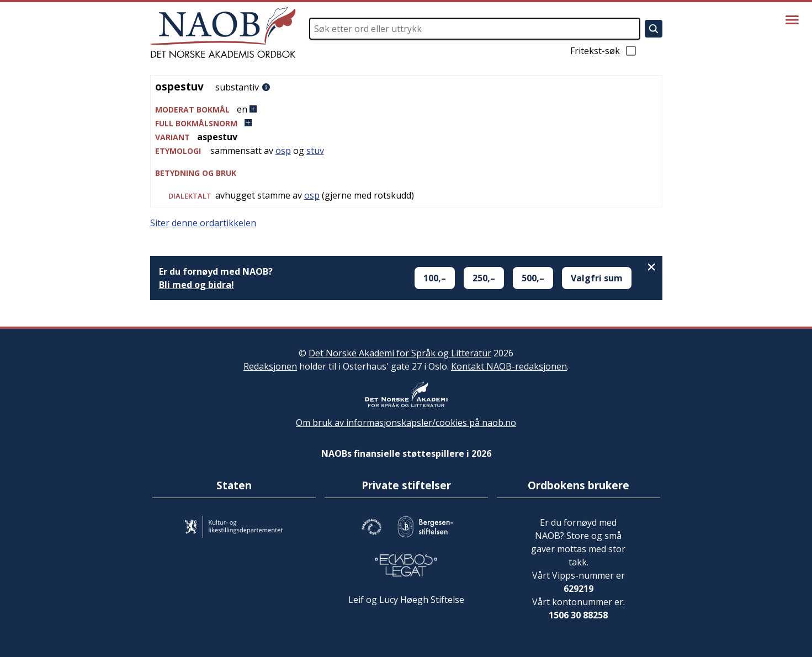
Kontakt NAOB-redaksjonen (509, 366)
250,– (484, 278)
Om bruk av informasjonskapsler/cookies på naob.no (406, 423)
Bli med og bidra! (197, 285)
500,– (533, 278)
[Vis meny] (792, 20)
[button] (406, 109)
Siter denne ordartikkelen (203, 223)
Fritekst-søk (604, 51)
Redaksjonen (270, 366)
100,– (435, 278)
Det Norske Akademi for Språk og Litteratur (400, 353)
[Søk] (654, 29)
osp (283, 151)
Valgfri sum (597, 278)
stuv (315, 151)
